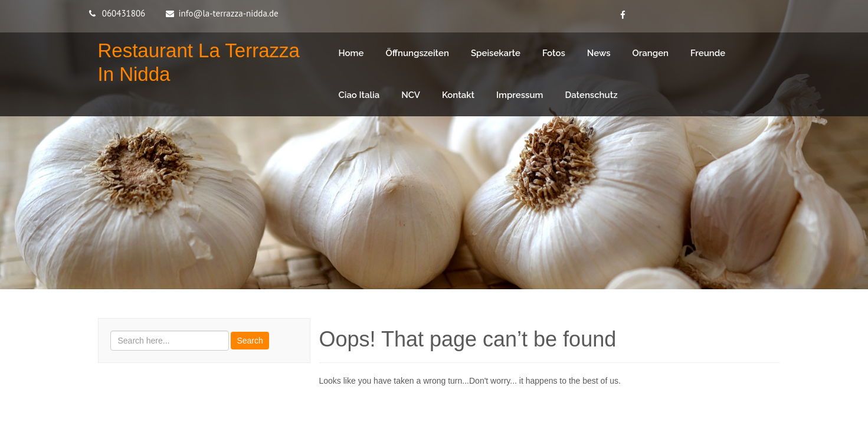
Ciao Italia (359, 95)
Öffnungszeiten (417, 53)
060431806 (124, 13)
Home (351, 53)
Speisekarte (496, 53)
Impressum (520, 95)
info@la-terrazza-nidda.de (229, 13)
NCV (411, 95)
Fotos (554, 53)
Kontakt (458, 95)
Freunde (708, 53)
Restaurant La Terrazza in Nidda (199, 62)
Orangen (651, 53)
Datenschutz (592, 95)
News (599, 53)
